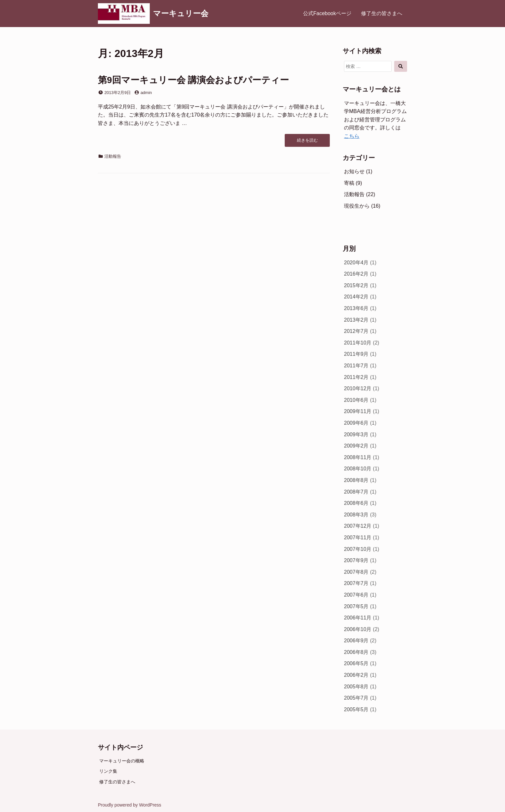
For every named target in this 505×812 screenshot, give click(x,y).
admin (146, 93)
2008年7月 (356, 492)
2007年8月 (356, 572)
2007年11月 (358, 538)
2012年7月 (356, 331)
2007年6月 (356, 595)
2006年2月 (356, 675)
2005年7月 (356, 698)
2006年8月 (356, 652)
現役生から (357, 206)
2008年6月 (356, 503)
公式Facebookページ (327, 13)
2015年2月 (356, 285)
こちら (352, 136)
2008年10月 (358, 469)
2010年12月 (358, 388)
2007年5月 (356, 606)
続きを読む (307, 142)
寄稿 (349, 183)
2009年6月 (356, 423)
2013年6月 (356, 308)
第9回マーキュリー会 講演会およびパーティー (193, 80)
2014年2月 (356, 297)
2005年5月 (356, 709)
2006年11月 (358, 618)
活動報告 (113, 156)
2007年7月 (356, 583)
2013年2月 (356, 320)
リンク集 (108, 771)
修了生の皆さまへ (382, 13)
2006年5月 (356, 663)
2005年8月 (356, 687)
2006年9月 (356, 641)
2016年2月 (356, 274)
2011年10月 (358, 343)
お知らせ (354, 171)
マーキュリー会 (181, 13)
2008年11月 (358, 457)
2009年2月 (356, 446)
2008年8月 (356, 480)
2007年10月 (358, 549)
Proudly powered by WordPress (130, 805)
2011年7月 (356, 366)
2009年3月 (356, 434)
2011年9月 (356, 354)
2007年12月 (358, 526)
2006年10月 (358, 629)
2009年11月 (358, 411)
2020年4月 (356, 263)
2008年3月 (356, 515)
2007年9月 (356, 560)
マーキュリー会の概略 (122, 761)
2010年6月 (356, 400)
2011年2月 (356, 377)
